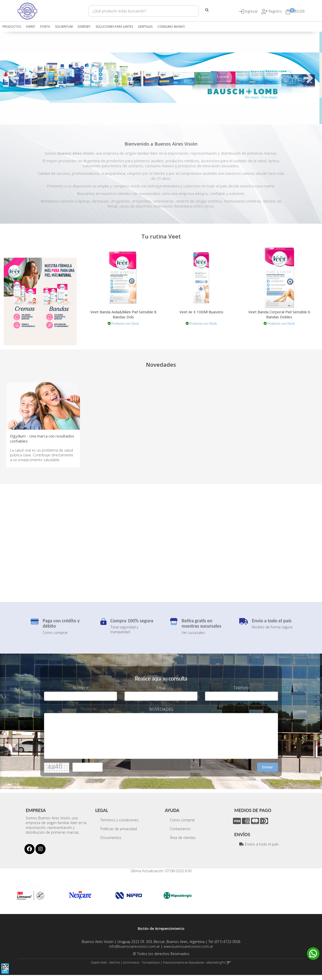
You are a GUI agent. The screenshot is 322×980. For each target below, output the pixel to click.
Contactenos (180, 834)
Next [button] (308, 78)
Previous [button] (14, 78)
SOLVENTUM (64, 27)
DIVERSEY (84, 27)
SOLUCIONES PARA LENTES (114, 27)
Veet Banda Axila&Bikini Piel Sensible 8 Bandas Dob (123, 314)
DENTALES (145, 27)
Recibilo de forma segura (272, 632)
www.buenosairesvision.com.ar (188, 951)
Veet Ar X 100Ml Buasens (201, 312)
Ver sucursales (193, 637)
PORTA (45, 27)
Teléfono (242, 693)
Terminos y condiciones (119, 825)
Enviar (268, 772)
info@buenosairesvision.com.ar (134, 951)
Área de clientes (183, 843)
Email (161, 693)
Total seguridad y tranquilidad (124, 634)
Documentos (111, 843)
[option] (161, 78)
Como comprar (55, 637)
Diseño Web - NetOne (105, 967)
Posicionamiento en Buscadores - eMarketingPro (194, 967)
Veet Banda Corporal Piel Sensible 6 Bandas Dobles (279, 314)
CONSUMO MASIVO (171, 27)
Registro (275, 11)
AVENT (31, 27)
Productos (12, 27)
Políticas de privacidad (119, 834)
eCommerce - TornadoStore (141, 967)
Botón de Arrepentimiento (161, 934)
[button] (252, 11)
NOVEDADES (161, 714)
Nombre (80, 693)
